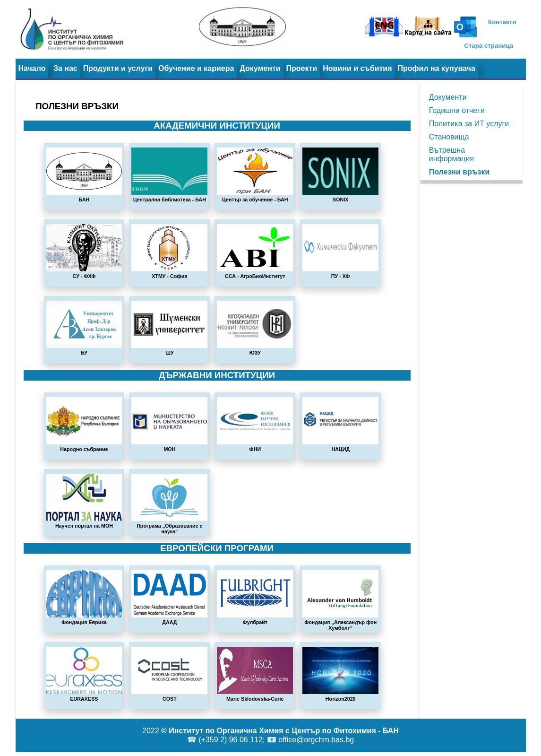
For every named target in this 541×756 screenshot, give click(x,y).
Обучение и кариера (196, 68)
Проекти (302, 68)
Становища (449, 137)
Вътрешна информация (451, 154)
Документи (260, 68)
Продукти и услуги (118, 68)
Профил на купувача (437, 68)
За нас (65, 68)
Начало (32, 68)
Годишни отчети (457, 110)
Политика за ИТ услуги (469, 124)
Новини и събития (357, 68)
